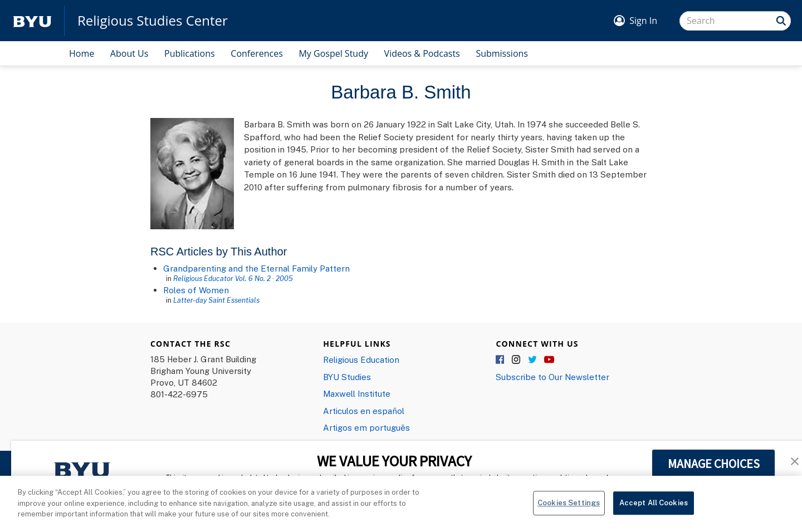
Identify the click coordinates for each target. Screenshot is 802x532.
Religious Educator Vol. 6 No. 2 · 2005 (233, 278)
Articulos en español (364, 411)
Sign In (643, 21)
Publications (190, 53)
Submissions (502, 53)
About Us (129, 53)
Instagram (517, 360)
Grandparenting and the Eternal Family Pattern (256, 268)
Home (82, 53)
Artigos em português (366, 427)
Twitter (533, 360)
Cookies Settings (569, 508)
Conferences (257, 53)
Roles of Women (196, 290)
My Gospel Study (333, 53)
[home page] (32, 21)
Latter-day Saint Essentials (216, 300)
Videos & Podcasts (422, 53)
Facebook (501, 360)
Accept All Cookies (654, 508)
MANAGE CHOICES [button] (714, 464)
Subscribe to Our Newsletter (552, 377)
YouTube (549, 360)
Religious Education (361, 359)
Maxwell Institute (357, 393)
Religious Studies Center (153, 21)
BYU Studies (347, 377)
